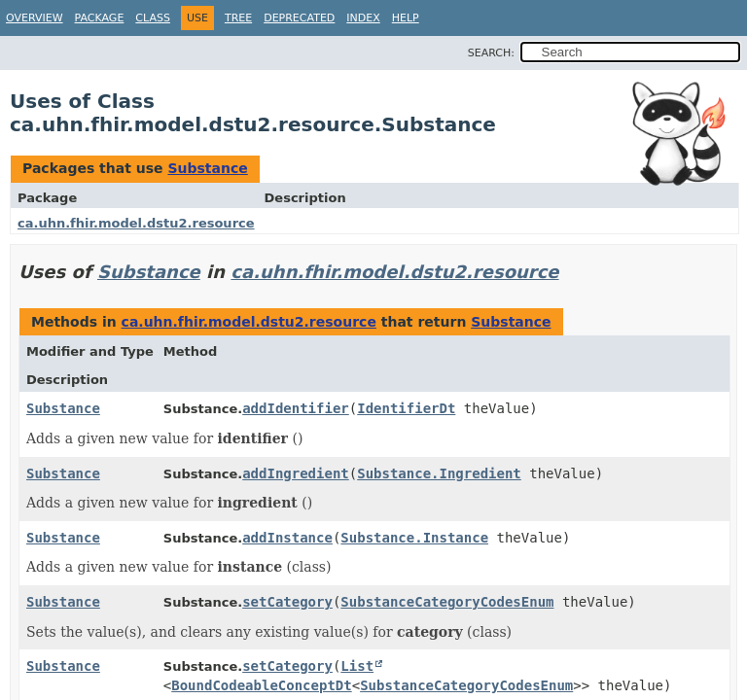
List (357, 666)
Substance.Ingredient (439, 473)
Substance (207, 168)
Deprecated (299, 18)
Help (406, 18)
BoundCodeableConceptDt (261, 685)
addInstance (287, 538)
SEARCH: (491, 53)
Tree (238, 18)
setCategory (287, 602)
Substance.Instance (414, 538)
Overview (35, 18)
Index (363, 18)
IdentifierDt (406, 408)
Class (153, 18)
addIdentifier (296, 408)
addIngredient (296, 473)
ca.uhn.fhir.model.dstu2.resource (136, 223)
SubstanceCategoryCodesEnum (447, 602)
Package (100, 18)
